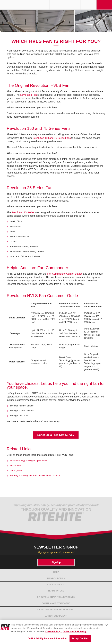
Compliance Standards (56, 603)
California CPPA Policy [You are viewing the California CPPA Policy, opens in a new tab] (74, 631)
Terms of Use (56, 591)
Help (56, 572)
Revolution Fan (28, 95)
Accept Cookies (80, 638)
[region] (56, 632)
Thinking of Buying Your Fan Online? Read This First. (35, 475)
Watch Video (16, 465)
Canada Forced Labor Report (56, 610)
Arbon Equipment (56, 616)
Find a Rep (57, 5)
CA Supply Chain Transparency (56, 597)
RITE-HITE (17, 5)
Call (73, 5)
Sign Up (56, 562)
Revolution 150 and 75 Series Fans (52, 138)
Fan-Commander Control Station (65, 274)
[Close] (107, 625)
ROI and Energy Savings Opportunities (29, 460)
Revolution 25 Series (23, 212)
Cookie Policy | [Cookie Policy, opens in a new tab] (54, 631)
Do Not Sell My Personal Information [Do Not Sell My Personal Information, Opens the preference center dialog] (47, 638)
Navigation (104, 5)
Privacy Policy (56, 578)
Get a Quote (16, 470)
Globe (42, 5)
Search (88, 5)
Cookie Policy (56, 585)
